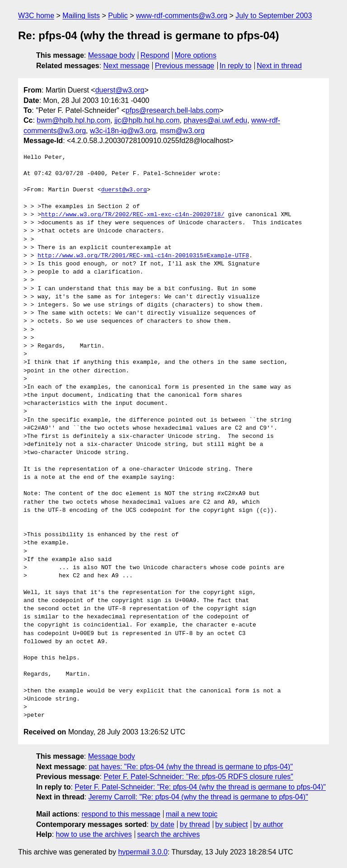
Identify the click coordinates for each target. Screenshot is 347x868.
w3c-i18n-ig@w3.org (123, 131)
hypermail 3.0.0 (143, 852)
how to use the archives (94, 834)
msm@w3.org (182, 131)
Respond (155, 55)
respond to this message (121, 814)
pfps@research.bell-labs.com (172, 110)
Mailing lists (81, 16)
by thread (195, 824)
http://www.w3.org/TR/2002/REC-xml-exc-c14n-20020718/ (133, 215)
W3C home (36, 16)
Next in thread (279, 66)
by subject (231, 824)
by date (162, 824)
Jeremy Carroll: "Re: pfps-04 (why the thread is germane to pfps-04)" (198, 797)
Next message (127, 66)
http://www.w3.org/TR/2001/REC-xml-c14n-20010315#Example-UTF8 (143, 256)
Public (118, 16)
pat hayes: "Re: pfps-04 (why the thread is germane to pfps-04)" (191, 767)
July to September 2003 (274, 16)
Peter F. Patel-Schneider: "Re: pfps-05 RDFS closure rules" (198, 777)
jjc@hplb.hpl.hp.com (147, 120)
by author (268, 824)
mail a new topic (192, 814)
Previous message (185, 66)
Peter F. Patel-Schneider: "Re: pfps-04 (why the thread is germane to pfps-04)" (200, 787)
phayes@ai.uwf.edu (215, 120)
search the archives (169, 834)
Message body (112, 55)
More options (196, 55)
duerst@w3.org (120, 90)
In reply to (235, 66)
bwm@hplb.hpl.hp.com (73, 120)
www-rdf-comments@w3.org (182, 16)
